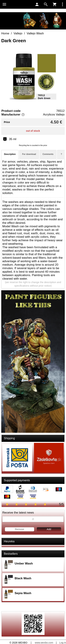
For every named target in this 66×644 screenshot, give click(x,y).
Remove (20, 529)
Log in (63, 643)
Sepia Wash (23, 593)
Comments (48, 154)
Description (10, 154)
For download (29, 154)
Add (49, 529)
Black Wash (23, 578)
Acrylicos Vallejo (54, 115)
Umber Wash (24, 563)
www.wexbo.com (44, 643)
